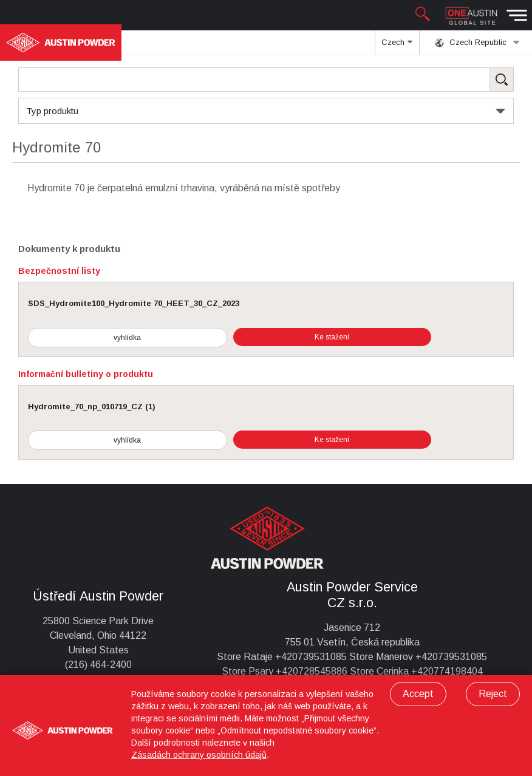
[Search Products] (266, 80)
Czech (397, 46)
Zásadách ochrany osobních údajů (199, 755)
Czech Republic (477, 43)
